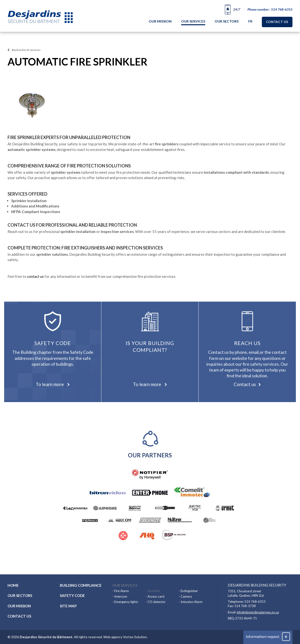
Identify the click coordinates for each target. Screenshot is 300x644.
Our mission (160, 21)
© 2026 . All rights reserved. (55, 637)
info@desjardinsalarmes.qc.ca (258, 612)
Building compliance (81, 585)
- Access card (155, 596)
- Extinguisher (188, 591)
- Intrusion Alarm (191, 602)
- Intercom (120, 596)
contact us (35, 276)
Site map (68, 606)
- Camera (185, 596)
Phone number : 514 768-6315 (270, 9)
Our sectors (227, 21)
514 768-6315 (255, 602)
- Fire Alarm (121, 591)
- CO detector (156, 602)
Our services (193, 21)
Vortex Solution (135, 637)
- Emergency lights (125, 602)
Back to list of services (24, 50)
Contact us (277, 22)
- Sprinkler (153, 591)
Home (13, 585)
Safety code (72, 595)
